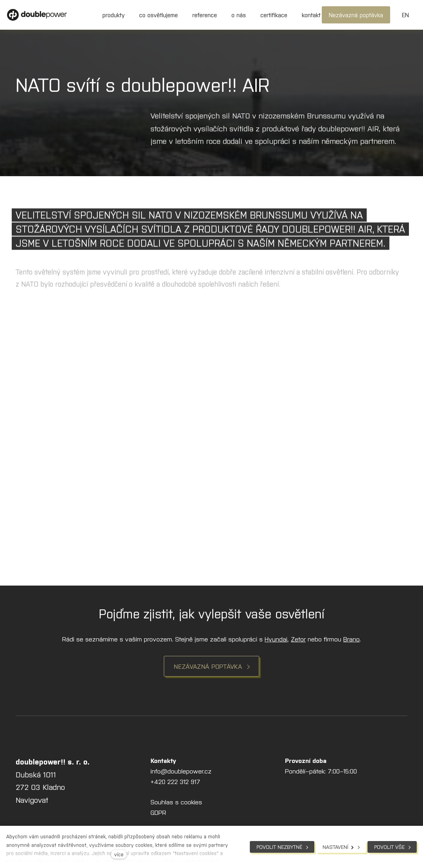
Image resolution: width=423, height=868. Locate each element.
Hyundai (276, 639)
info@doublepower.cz (181, 771)
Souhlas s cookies (176, 802)
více (119, 854)
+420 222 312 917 (175, 781)
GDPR (158, 812)
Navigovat (32, 799)
